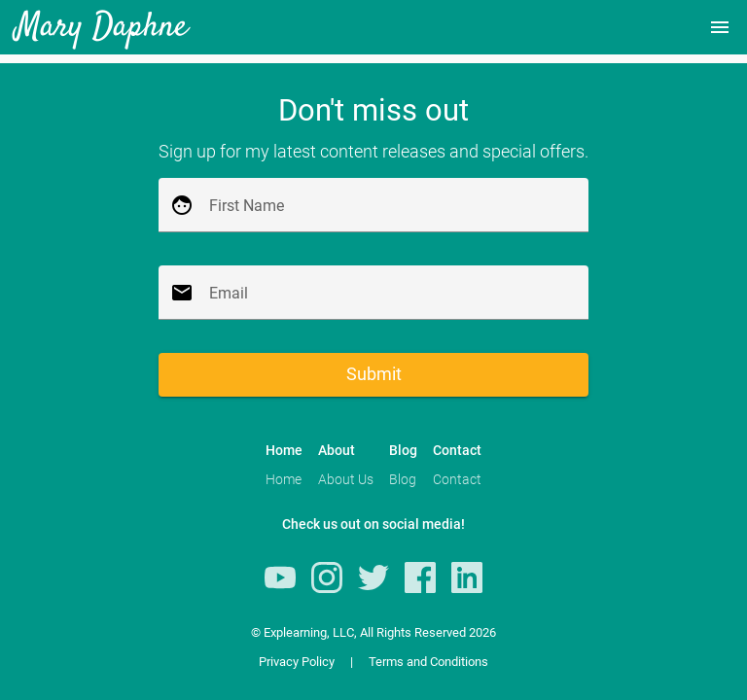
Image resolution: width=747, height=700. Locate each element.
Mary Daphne (102, 27)
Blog (403, 479)
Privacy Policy (297, 662)
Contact (457, 479)
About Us (346, 479)
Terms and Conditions (428, 662)
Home (284, 479)
